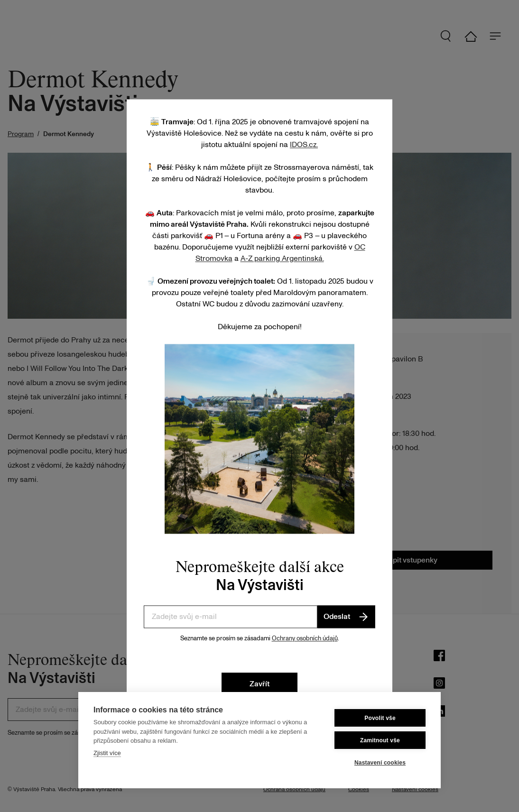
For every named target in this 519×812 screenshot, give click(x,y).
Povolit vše (380, 718)
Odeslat (346, 617)
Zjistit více (107, 753)
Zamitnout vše (380, 740)
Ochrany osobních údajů (305, 638)
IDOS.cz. (304, 145)
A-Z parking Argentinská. (282, 258)
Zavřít (259, 684)
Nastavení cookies (380, 763)
